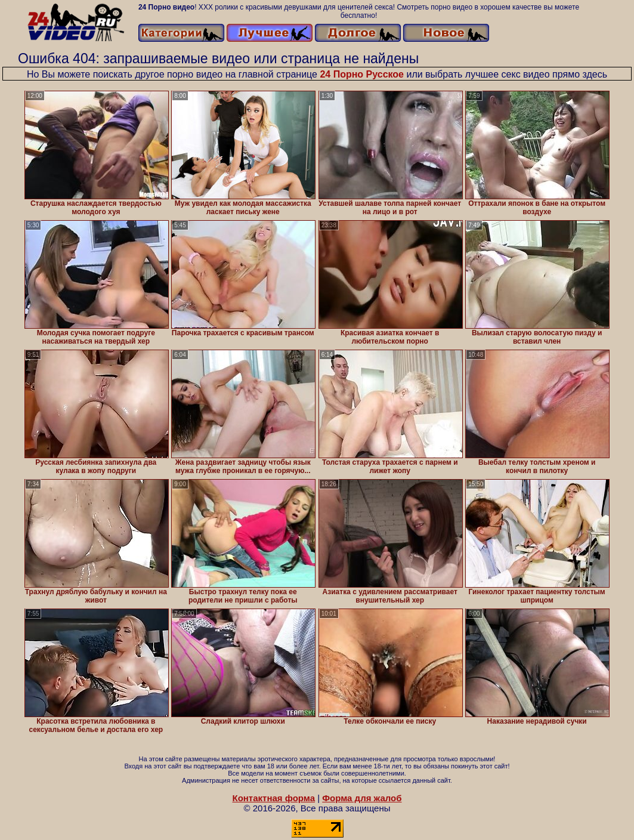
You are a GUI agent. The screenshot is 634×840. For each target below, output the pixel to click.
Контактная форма (273, 798)
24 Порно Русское (362, 74)
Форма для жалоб (362, 798)
